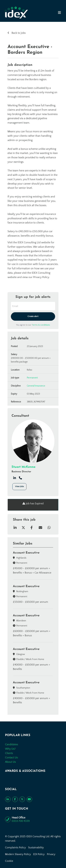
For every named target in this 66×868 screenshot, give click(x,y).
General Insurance (36, 386)
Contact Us (11, 758)
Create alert (33, 316)
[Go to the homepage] (16, 13)
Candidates (11, 744)
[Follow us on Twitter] (22, 799)
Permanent (32, 378)
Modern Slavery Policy (18, 854)
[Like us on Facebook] (15, 799)
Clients (9, 753)
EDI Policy (39, 854)
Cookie (9, 861)
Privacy (51, 854)
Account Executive (26, 553)
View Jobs (19, 486)
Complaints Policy (15, 848)
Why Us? (10, 749)
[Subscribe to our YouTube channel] (29, 799)
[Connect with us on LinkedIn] (8, 799)
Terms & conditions (41, 325)
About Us (10, 762)
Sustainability (36, 848)
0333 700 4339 (21, 821)
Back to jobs (18, 33)
